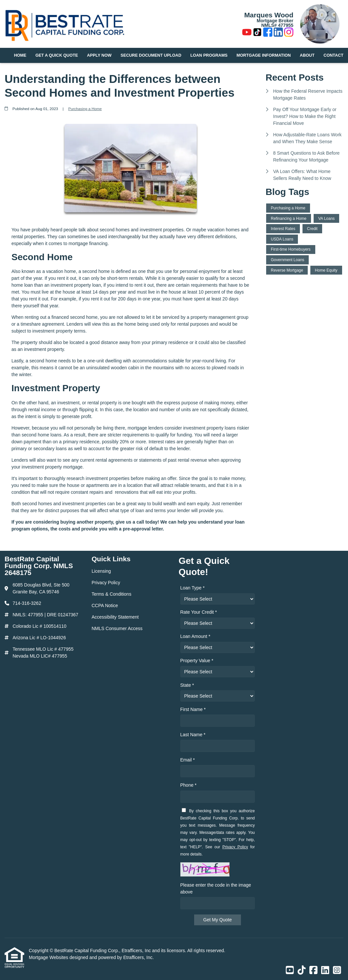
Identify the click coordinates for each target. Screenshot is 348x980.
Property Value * (197, 661)
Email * (188, 760)
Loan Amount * (195, 636)
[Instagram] (289, 33)
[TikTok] (257, 33)
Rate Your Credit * (199, 612)
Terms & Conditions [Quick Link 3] (111, 594)
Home (20, 55)
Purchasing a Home (85, 109)
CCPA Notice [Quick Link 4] (105, 605)
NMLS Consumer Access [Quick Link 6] (117, 628)
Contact (333, 55)
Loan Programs (209, 55)
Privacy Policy (235, 847)
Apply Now (99, 55)
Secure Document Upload (151, 55)
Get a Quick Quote (57, 55)
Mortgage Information (264, 55)
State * (187, 685)
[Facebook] (268, 33)
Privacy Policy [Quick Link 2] (106, 583)
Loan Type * (192, 588)
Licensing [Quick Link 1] (101, 571)
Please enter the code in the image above (216, 888)
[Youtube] (247, 33)
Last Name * (193, 735)
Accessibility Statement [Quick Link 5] (115, 617)
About (307, 55)
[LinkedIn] (278, 33)
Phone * (189, 785)
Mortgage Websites (49, 957)
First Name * (193, 709)
